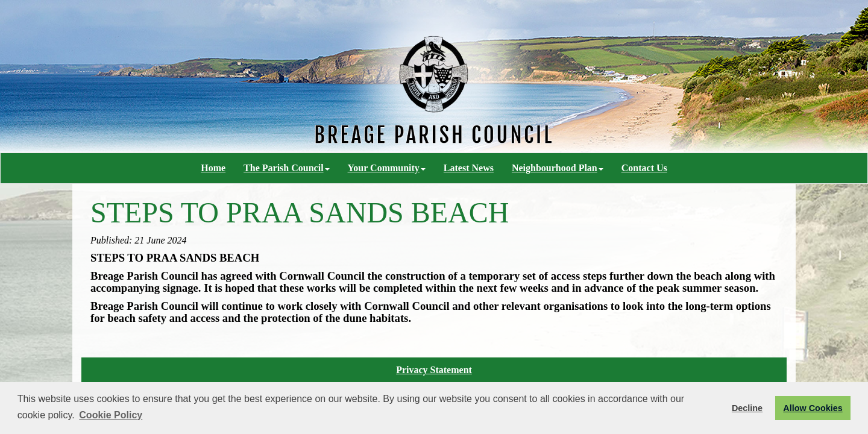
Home (213, 168)
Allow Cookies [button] (813, 408)
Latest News (469, 168)
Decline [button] (747, 408)
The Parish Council (286, 168)
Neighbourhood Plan (558, 168)
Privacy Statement (434, 370)
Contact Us (644, 168)
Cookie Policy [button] (111, 415)
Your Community (387, 168)
